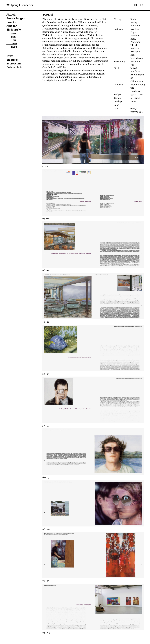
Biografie (12, 60)
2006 (12, 44)
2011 (11, 40)
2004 (12, 47)
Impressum (14, 64)
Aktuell (11, 15)
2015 (11, 37)
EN (142, 5)
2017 (11, 34)
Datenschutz (14, 67)
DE (136, 5)
